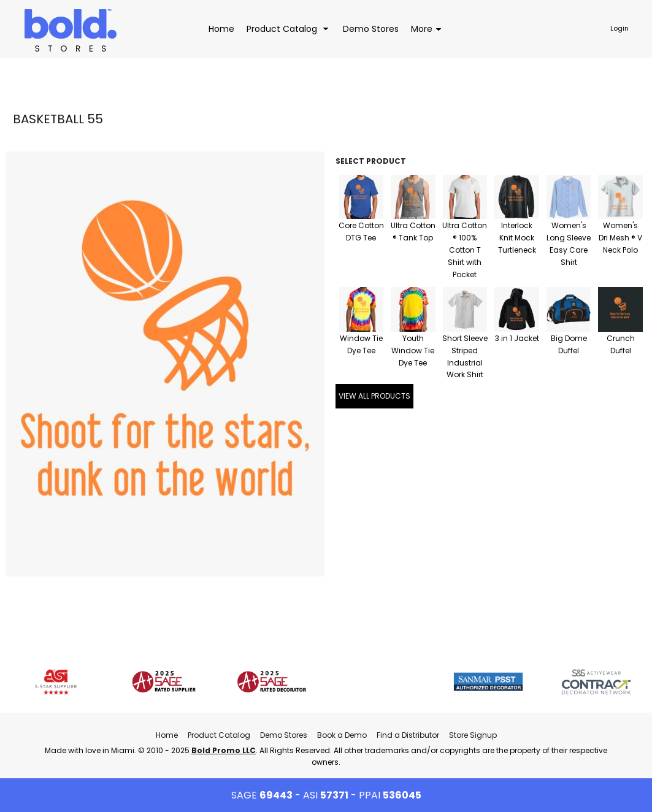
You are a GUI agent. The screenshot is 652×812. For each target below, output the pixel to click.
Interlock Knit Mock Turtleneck (517, 238)
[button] (289, 29)
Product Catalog (219, 735)
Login (619, 28)
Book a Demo (342, 735)
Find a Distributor (408, 735)
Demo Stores (284, 735)
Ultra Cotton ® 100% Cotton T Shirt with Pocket (465, 250)
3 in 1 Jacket (517, 338)
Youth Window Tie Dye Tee (413, 350)
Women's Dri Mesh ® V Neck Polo (620, 238)
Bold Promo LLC (224, 750)
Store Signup (473, 735)
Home (167, 735)
